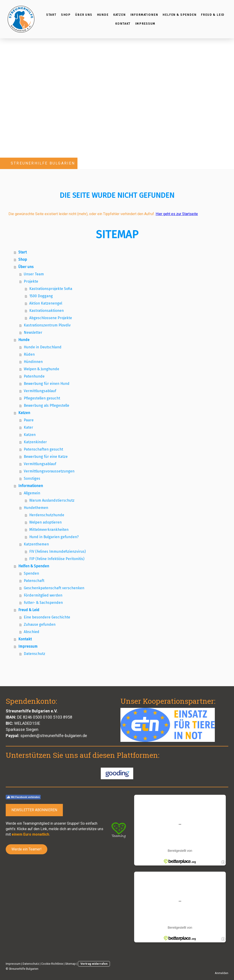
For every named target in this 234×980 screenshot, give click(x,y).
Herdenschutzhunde (47, 515)
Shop (66, 15)
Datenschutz (35, 654)
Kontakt (123, 24)
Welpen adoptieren (45, 522)
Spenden (31, 573)
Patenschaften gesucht (43, 449)
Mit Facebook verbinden (23, 797)
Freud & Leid (213, 15)
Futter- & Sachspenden (43, 603)
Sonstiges (32, 478)
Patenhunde (34, 376)
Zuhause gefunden (40, 624)
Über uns (84, 15)
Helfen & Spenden (179, 15)
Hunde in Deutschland (43, 347)
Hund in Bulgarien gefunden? (54, 537)
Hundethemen (36, 508)
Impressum (145, 24)
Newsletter (33, 332)
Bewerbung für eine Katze (46, 457)
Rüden (29, 354)
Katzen (119, 15)
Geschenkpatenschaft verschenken (54, 588)
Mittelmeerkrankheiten (49, 530)
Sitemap (70, 964)
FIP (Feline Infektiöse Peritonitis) (57, 559)
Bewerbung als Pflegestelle (47, 405)
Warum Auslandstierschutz (52, 500)
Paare (29, 420)
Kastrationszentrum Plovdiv (47, 325)
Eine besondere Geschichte (47, 617)
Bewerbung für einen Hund (47, 384)
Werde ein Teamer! (27, 849)
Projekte (31, 281)
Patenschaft (34, 581)
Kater (28, 427)
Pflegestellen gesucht (42, 398)
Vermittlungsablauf (40, 391)
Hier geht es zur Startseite (177, 214)
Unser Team (34, 274)
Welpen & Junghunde (41, 369)
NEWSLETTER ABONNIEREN (34, 810)
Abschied (32, 632)
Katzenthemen (36, 544)
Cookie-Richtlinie (52, 964)
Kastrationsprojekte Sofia (51, 289)
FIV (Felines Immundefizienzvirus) (57, 551)
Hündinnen (33, 362)
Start (51, 15)
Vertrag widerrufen (94, 964)
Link (44, 829)
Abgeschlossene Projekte (51, 318)
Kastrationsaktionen (47, 311)
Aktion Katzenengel (46, 303)
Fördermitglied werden (43, 595)
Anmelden (222, 973)
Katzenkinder (35, 442)
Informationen (144, 15)
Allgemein (32, 493)
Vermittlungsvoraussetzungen (49, 471)
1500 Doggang (41, 296)
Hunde (103, 15)
